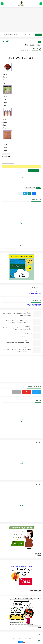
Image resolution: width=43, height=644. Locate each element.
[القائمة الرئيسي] (41, 4)
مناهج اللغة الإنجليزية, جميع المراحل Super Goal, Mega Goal (19, 35)
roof (5, 77)
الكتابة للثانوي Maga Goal (35, 306)
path (5, 83)
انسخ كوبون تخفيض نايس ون (35, 626)
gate (5, 74)
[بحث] (2, 4)
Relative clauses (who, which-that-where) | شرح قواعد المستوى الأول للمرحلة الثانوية (17, 336)
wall (5, 80)
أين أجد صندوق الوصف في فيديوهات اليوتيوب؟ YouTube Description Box (19, 343)
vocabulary (28, 188)
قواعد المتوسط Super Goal (34, 292)
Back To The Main (22, 166)
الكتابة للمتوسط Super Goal (34, 304)
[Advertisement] (22, 20)
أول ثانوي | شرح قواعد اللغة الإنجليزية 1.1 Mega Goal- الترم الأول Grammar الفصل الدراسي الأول (17, 350)
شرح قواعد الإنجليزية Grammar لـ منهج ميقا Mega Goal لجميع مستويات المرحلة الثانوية (17, 315)
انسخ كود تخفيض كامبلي (36, 590)
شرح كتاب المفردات (36, 634)
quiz (40, 42)
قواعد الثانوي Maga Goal (35, 293)
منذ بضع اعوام (28, 312)
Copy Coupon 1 (38, 554)
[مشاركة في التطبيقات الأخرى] (20, 193)
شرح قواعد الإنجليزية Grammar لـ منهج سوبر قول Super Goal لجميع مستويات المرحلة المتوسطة (17, 329)
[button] (34, 193)
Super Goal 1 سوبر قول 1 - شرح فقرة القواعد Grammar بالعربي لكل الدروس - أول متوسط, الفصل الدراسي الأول (17, 322)
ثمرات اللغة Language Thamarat (16, 639)
